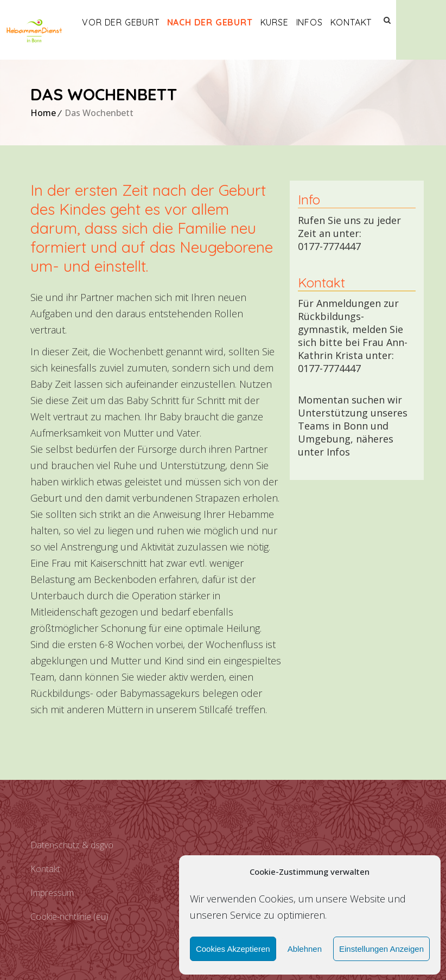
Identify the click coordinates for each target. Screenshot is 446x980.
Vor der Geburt (145, 22)
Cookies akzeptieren (233, 949)
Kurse (299, 22)
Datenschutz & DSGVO (72, 845)
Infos (334, 22)
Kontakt (376, 22)
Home (43, 113)
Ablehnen (305, 949)
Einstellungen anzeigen (381, 949)
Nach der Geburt (234, 22)
